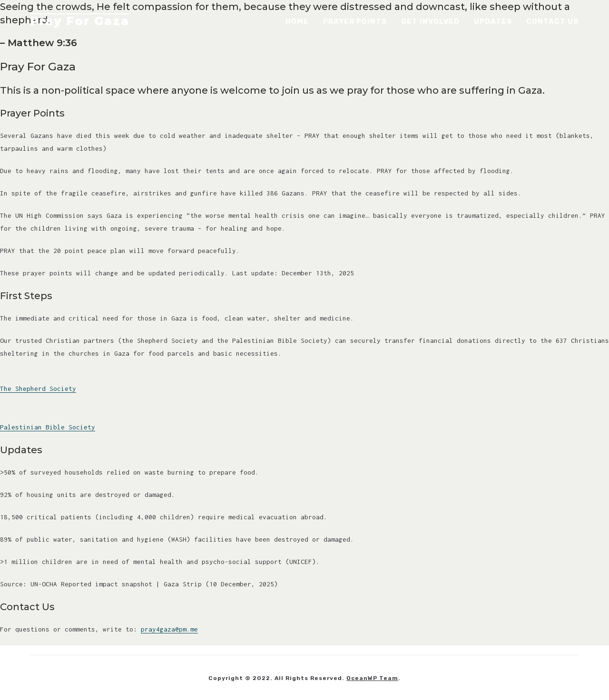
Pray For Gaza (80, 21)
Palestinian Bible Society (48, 427)
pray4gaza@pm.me (169, 629)
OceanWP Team (372, 678)
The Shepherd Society (38, 389)
